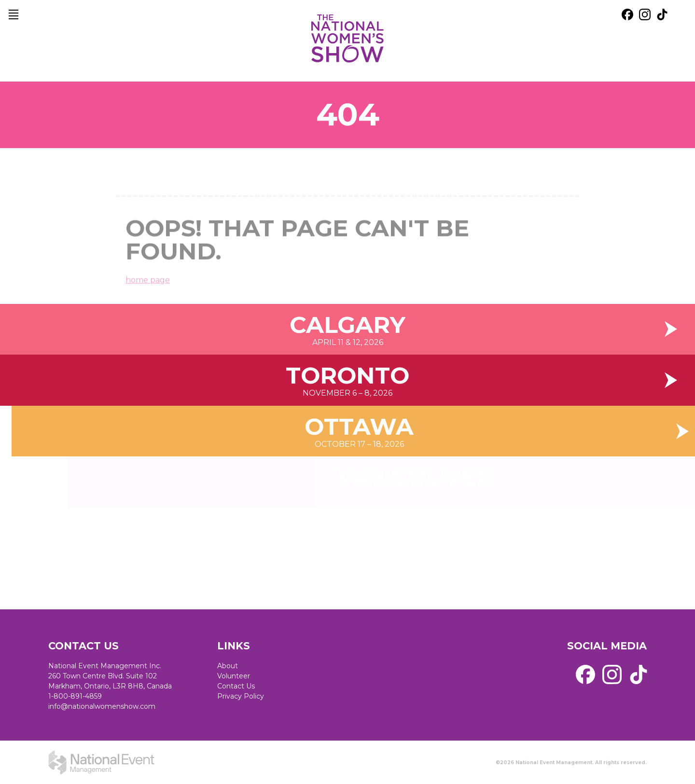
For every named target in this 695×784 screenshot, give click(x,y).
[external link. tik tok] (662, 14)
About (228, 666)
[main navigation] (14, 14)
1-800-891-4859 (75, 696)
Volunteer (234, 676)
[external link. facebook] (627, 14)
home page (148, 288)
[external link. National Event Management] (101, 762)
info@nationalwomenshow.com (102, 706)
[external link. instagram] (645, 14)
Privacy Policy (241, 696)
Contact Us (236, 686)
